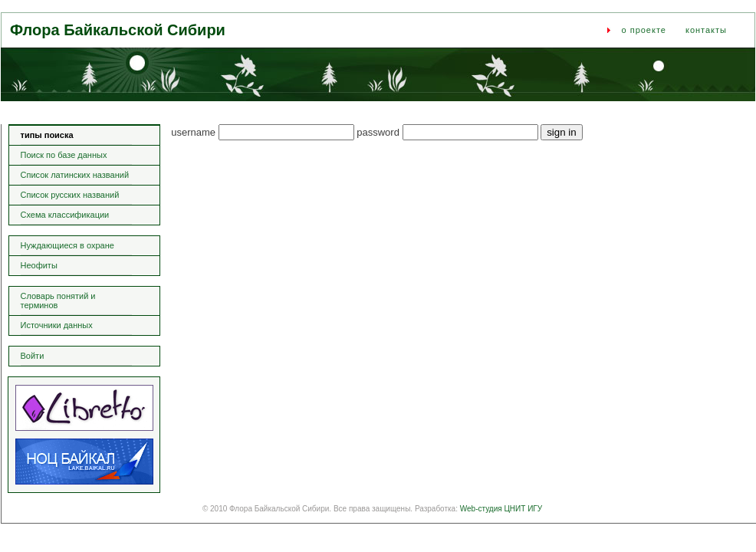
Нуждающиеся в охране (67, 245)
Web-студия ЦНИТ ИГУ (501, 509)
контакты (706, 30)
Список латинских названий (75, 175)
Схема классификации (65, 215)
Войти (33, 356)
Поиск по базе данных (64, 155)
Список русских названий (70, 195)
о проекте (644, 30)
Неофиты (39, 265)
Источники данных (57, 325)
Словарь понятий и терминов (58, 301)
